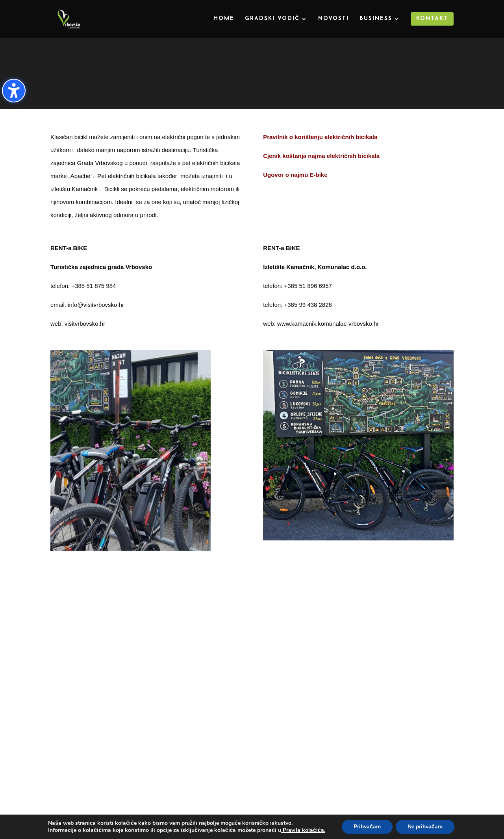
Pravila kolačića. (303, 830)
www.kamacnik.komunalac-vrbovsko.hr (328, 324)
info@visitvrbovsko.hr (96, 305)
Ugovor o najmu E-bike (295, 175)
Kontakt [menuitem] (432, 19)
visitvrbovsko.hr (85, 324)
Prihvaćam (367, 827)
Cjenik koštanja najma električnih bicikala (321, 156)
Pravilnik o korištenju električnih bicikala (320, 137)
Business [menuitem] (376, 19)
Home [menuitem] (224, 19)
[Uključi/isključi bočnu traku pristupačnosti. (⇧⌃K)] (14, 91)
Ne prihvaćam (425, 827)
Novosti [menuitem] (334, 19)
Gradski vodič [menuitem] (272, 19)
